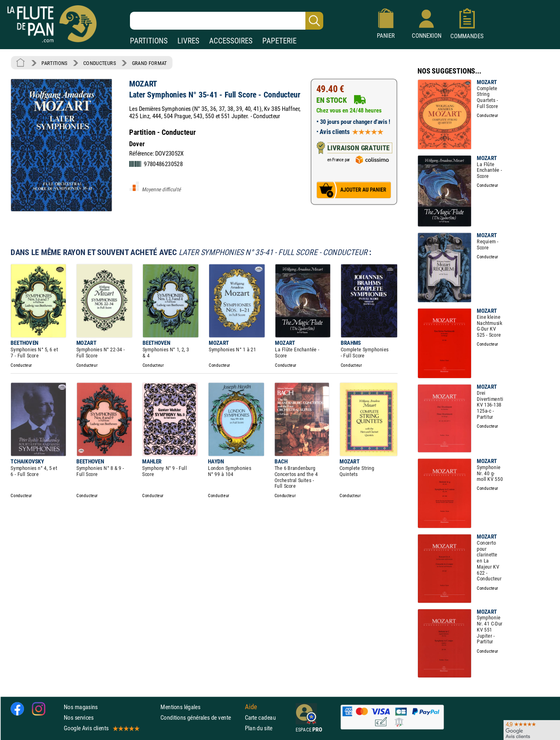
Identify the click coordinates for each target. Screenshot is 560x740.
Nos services (79, 718)
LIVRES (188, 41)
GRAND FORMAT (149, 63)
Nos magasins (81, 707)
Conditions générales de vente (201, 718)
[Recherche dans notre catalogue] (227, 21)
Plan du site (259, 728)
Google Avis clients (101, 728)
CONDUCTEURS (99, 63)
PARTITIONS (149, 41)
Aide (251, 707)
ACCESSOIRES (231, 41)
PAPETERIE (279, 41)
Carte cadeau (260, 718)
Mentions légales (180, 707)
